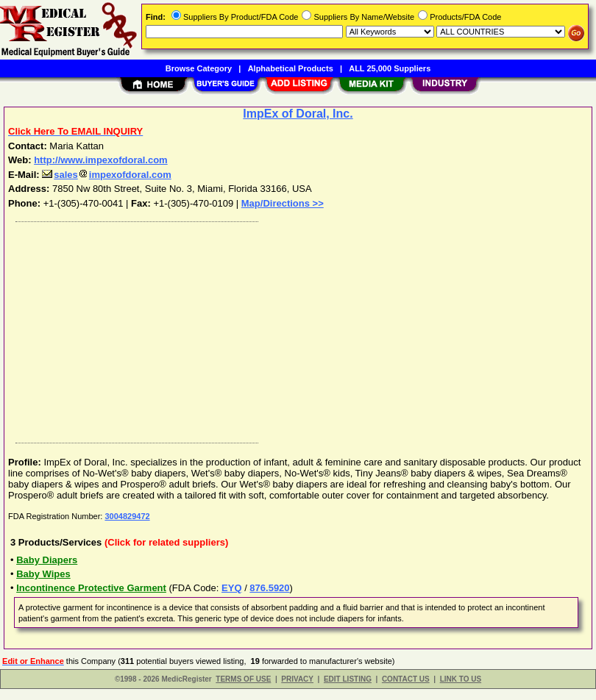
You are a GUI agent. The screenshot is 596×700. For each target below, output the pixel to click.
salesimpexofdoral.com (107, 175)
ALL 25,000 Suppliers (390, 68)
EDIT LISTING (348, 679)
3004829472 (127, 516)
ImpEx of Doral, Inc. (298, 114)
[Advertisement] (295, 329)
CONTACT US (406, 679)
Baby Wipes (43, 574)
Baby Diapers (47, 560)
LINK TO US (461, 679)
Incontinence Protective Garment (91, 588)
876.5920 (269, 588)
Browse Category (199, 68)
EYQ (231, 588)
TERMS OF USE (243, 679)
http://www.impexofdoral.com (101, 160)
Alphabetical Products (291, 68)
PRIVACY (297, 679)
